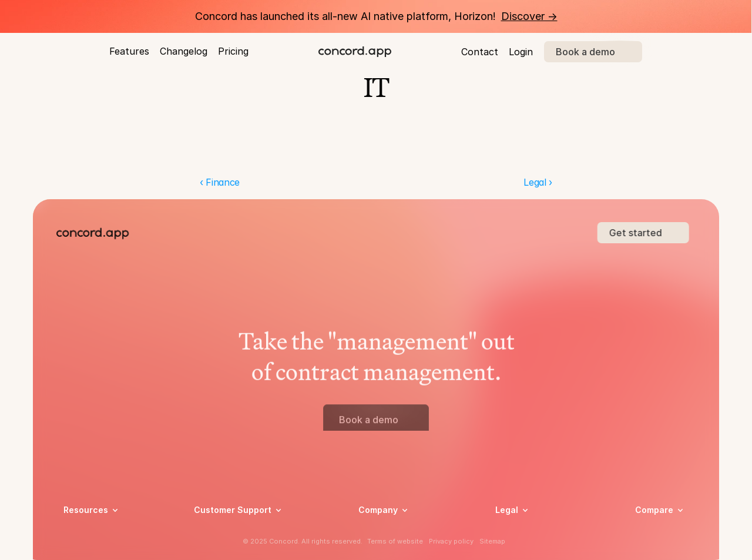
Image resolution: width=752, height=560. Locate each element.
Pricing (233, 51)
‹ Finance (220, 182)
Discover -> (529, 16)
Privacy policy (451, 541)
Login (521, 52)
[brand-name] (355, 52)
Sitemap (492, 541)
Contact (480, 52)
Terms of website (395, 541)
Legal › (538, 182)
